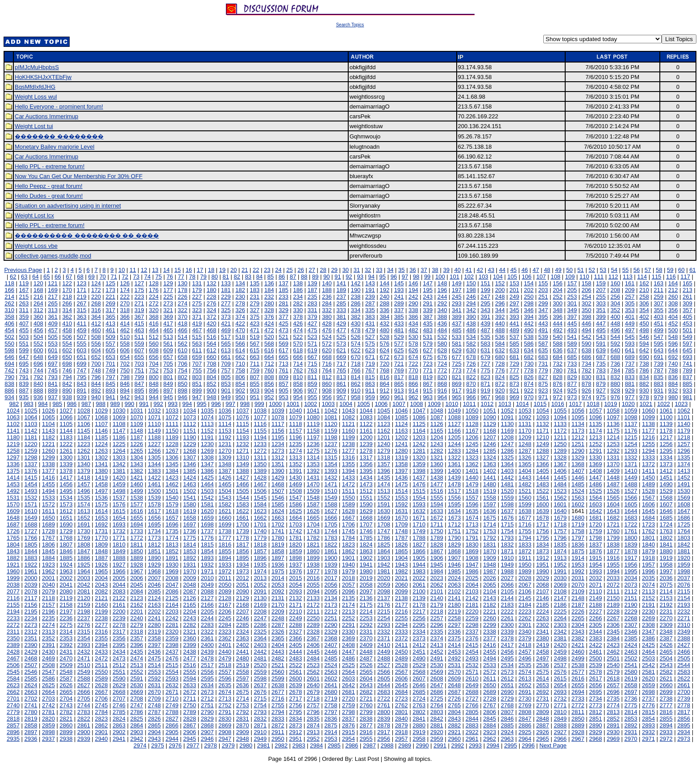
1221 (48, 444)
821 (457, 377)
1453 (13, 484)
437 (457, 323)
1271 (243, 451)
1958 (666, 565)
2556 (207, 672)
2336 (454, 632)
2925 (525, 732)
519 (255, 337)
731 (543, 364)
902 (240, 390)
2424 (631, 645)
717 (341, 364)
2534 (507, 665)
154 (529, 283)
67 (69, 277)
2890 (595, 725)
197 (457, 290)
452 (673, 323)
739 (658, 364)
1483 (543, 484)
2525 (348, 665)
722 (413, 364)
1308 (207, 457)
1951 (543, 565)
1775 (190, 538)
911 (370, 390)
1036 (225, 411)
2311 (13, 632)
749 (110, 370)
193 (399, 290)
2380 (543, 638)
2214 (366, 611)
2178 (419, 605)
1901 (348, 558)
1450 (648, 478)
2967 (578, 739)
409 (53, 323)
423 (255, 323)
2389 (13, 645)
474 (298, 330)
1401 (472, 471)
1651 (66, 518)
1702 (278, 524)
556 (96, 344)
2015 (295, 578)
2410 (384, 645)
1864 (384, 551)
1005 (364, 404)
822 (471, 377)
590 (587, 344)
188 (327, 290)
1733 (137, 531)
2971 (648, 739)
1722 (631, 524)
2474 (137, 658)
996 (216, 404)
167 (24, 290)
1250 (560, 444)
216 (38, 297)
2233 (13, 618)
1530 (684, 491)
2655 (578, 685)
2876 (348, 725)
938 (67, 397)
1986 (472, 571)
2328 (313, 632)
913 (399, 390)
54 (614, 270)
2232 (684, 611)
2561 (295, 672)
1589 (348, 504)
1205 (454, 437)
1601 (560, 504)
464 (154, 330)
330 (298, 310)
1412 (666, 471)
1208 (507, 437)
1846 (66, 551)
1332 (631, 457)
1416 (48, 478)
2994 (493, 745)
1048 (437, 411)
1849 (119, 551)
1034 (190, 411)
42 (480, 270)
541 (572, 337)
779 (543, 370)
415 (139, 323)
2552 (137, 672)
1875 (578, 551)
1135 (595, 424)
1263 (102, 451)
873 (514, 384)
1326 (525, 457)
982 (14, 404)
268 (96, 303)
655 (139, 357)
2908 (225, 732)
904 (269, 390)
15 (178, 270)
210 (644, 290)
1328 (560, 457)
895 (139, 390)
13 (155, 270)
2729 (507, 699)
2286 (260, 625)
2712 (207, 699)
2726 (454, 699)
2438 (190, 652)
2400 (207, 645)
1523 (560, 491)
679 (486, 357)
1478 (454, 484)
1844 (31, 551)
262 (9, 303)
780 (558, 370)
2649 (472, 685)
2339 (507, 632)
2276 (84, 625)
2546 (31, 672)
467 (197, 330)
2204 (190, 611)
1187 (137, 437)
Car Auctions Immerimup (46, 116)
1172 (560, 431)
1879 (648, 551)
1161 (366, 431)
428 (327, 323)
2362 (225, 638)
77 (181, 277)
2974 (140, 745)
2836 (331, 719)
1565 (613, 498)
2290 (331, 625)
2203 (172, 611)
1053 (525, 411)
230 (240, 297)
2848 (543, 719)
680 (500, 357)
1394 (348, 471)
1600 (543, 504)
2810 (560, 712)
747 (82, 370)
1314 (313, 457)
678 (471, 357)
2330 (348, 632)
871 (486, 384)
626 (413, 350)
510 (125, 337)
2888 (560, 725)
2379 (525, 638)
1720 (595, 524)
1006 (381, 404)
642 (644, 350)
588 (558, 344)
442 (529, 323)
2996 (528, 745)
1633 (437, 511)
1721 (613, 524)
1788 (419, 538)
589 (572, 344)
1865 (402, 551)
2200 (119, 611)
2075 (666, 585)
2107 (543, 591)
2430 (48, 652)
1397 (402, 471)
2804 (454, 712)
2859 (48, 725)
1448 (613, 478)
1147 (119, 431)
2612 (507, 678)
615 (255, 350)
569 (283, 344)
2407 (331, 645)
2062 (437, 585)
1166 (454, 431)
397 (572, 317)
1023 (681, 404)
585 (514, 344)
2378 (507, 638)
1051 (490, 411)
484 (442, 330)
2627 (84, 685)
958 (356, 397)
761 (283, 370)
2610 (472, 678)
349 (572, 310)
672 (384, 357)
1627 (331, 511)
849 (168, 384)
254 (587, 297)
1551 (366, 498)
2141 (454, 598)
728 (500, 364)
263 (24, 303)
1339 (66, 464)
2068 (543, 585)
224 (154, 297)
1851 (154, 551)
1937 (295, 565)
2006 (137, 578)
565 (226, 344)
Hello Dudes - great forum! (49, 196)
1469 (295, 484)
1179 (684, 431)
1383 (154, 471)
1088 (454, 417)
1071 (154, 417)
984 (43, 404)
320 (154, 310)
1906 (437, 558)
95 (383, 277)
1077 (260, 417)
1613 (84, 511)
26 (300, 270)
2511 (102, 665)
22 (256, 270)
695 (24, 364)
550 (9, 344)
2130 (260, 598)
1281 (419, 451)
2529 (419, 665)
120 (38, 283)
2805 (472, 712)
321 (168, 310)
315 (82, 310)
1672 (437, 518)
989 (115, 404)
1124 (402, 424)
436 (442, 323)
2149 (595, 598)
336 (384, 310)
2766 (472, 705)
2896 (13, 732)
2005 (119, 578)
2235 (48, 618)
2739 (684, 699)
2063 (454, 585)
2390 (31, 645)
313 (53, 310)
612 (212, 350)
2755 (278, 705)
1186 (119, 437)
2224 (543, 611)
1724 (666, 524)
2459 (560, 652)
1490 (666, 484)
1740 (260, 531)
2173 (331, 605)
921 (514, 390)
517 (226, 337)
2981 (264, 745)
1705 (331, 524)
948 (212, 397)
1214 (613, 437)
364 (96, 317)
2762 (402, 705)
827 (543, 377)
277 (226, 303)
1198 (331, 437)
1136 (613, 424)
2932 (648, 732)
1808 (84, 545)
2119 (66, 598)
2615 (560, 678)
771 (428, 370)
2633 (190, 685)
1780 (278, 538)
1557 (472, 498)
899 (197, 390)
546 (644, 337)
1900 (331, 558)
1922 (31, 565)
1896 (260, 558)
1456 (66, 484)
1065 (48, 417)
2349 (684, 632)
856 (269, 384)
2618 (613, 678)
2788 (172, 712)
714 (298, 364)
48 (547, 270)
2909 (243, 732)
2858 (31, 725)
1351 (278, 464)
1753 (490, 531)
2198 (84, 611)
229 (226, 297)
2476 (172, 658)
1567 (648, 498)
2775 (631, 705)
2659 (648, 685)
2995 (510, 745)
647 (24, 357)
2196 (48, 611)
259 (658, 297)
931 (658, 390)
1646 (666, 511)
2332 (384, 632)
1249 (543, 444)
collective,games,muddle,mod (53, 256)
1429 (278, 478)
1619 (190, 511)
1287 (525, 451)
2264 (560, 618)
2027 (507, 578)
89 (315, 277)
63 (24, 277)
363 (82, 317)
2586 (48, 678)
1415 (31, 478)
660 (212, 357)
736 (615, 364)
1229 (190, 444)
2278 (119, 625)
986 (72, 404)
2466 (684, 652)
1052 (507, 411)
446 (587, 323)
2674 (225, 692)
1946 (454, 565)
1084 (384, 417)
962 (413, 397)
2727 (472, 699)
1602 (578, 504)
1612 (66, 511)
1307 (190, 457)
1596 (472, 504)
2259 (472, 618)
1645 (648, 511)
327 (255, 310)
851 (197, 384)
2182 (490, 605)
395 (543, 317)
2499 (578, 658)
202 (529, 290)
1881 (684, 551)
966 (471, 397)
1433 (348, 478)
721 (399, 364)
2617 (595, 678)
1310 (243, 457)
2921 (454, 732)
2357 (137, 638)
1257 (684, 444)
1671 (419, 518)
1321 (437, 457)
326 (240, 310)
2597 (243, 678)
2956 (384, 739)
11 (133, 270)
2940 (102, 739)
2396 (137, 645)
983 (29, 404)
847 (139, 384)
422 (240, 323)
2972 (666, 739)
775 (486, 370)
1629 (366, 511)
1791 (472, 538)
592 (615, 344)
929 (630, 390)
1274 (295, 451)
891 (82, 390)
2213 (348, 611)
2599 (278, 678)
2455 (490, 652)
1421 (137, 478)
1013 (505, 404)
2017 (331, 578)
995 (202, 404)
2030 (560, 578)
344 (500, 310)
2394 (102, 645)
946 (183, 397)
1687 (13, 524)
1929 (154, 565)
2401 (225, 645)
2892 (631, 725)
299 (543, 303)
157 (572, 283)
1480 (490, 484)
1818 (260, 545)
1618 (172, 511)
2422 (595, 645)
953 (283, 397)
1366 (543, 464)
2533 (490, 665)
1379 (84, 471)
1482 (525, 484)
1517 (454, 491)
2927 (560, 732)
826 (529, 377)
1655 (137, 518)
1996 (648, 571)
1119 (313, 424)
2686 (437, 692)
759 (255, 370)
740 (673, 364)
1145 (84, 431)
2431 (66, 652)
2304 (578, 625)
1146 (102, 431)
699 (82, 364)
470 (240, 330)
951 (255, 397)
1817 (243, 545)
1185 (102, 437)
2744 (84, 705)
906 (298, 390)
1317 (366, 457)
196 (442, 290)
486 (471, 330)
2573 (507, 672)
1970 (190, 571)
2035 (648, 578)
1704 (313, 524)
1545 (260, 498)
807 (255, 377)
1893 (207, 558)
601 (53, 350)
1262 (84, 451)
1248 (525, 444)
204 (558, 290)
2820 (48, 719)
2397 (154, 645)
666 (298, 357)
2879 (402, 725)
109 (570, 277)
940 (96, 397)
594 (644, 344)
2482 (278, 658)
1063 (13, 417)
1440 (472, 478)
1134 (578, 424)
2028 (525, 578)
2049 (207, 585)
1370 (613, 464)
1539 (154, 498)
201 (514, 290)
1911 (525, 558)
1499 (137, 491)
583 (486, 344)
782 (587, 370)
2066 (507, 585)
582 (471, 344)
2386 (648, 638)
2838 (366, 719)
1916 (613, 558)
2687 (454, 692)
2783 (84, 712)
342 (471, 310)
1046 (402, 411)
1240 (384, 444)
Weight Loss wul (36, 97)
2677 (278, 692)
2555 (190, 672)
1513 (384, 491)
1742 (295, 531)
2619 (631, 678)
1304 (137, 457)
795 (82, 377)
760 (269, 370)
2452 (437, 652)
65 (46, 277)
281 (283, 303)
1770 (102, 538)
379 (312, 317)
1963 (66, 571)
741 (687, 364)
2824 (119, 719)
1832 (507, 545)
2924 (507, 732)
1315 (331, 457)
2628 (102, 685)
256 (615, 297)
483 (428, 330)
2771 (560, 705)
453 (687, 323)
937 (53, 397)
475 (312, 330)
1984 (437, 571)
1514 (402, 491)
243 (428, 297)
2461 (595, 652)
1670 (402, 518)
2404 (278, 645)
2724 (419, 699)
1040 (295, 411)
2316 (102, 632)
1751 (454, 531)
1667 (348, 518)
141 (341, 283)
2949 (260, 739)
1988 (507, 571)
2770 (543, 705)
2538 (578, 665)
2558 (243, 672)
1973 (243, 571)
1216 (648, 437)
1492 (13, 491)
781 (572, 370)
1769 (84, 538)
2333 (402, 632)
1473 (366, 484)
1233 (260, 444)
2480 (243, 658)
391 (486, 317)
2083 (119, 591)
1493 (31, 491)
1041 (313, 411)
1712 (454, 524)
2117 (31, 598)
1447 (595, 478)
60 (681, 270)
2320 (172, 632)
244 (442, 297)
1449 (631, 478)
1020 (628, 404)
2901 (102, 732)
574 (356, 344)
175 (139, 290)
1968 (154, 571)
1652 (84, 518)
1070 (137, 417)
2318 (137, 632)
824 (500, 377)
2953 (331, 739)
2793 (260, 712)
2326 (278, 632)
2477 (190, 658)
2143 (490, 598)
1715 (507, 524)
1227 (154, 444)
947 (197, 397)
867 (428, 384)
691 (658, 357)
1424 (190, 478)
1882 (13, 558)
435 (428, 323)
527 (370, 337)
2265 (578, 618)
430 (356, 323)
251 (543, 297)
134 (240, 283)
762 (298, 370)
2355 (102, 638)
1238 (348, 444)
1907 (454, 558)
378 (298, 317)
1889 (137, 558)
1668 (366, 518)
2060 (402, 585)
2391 (48, 645)
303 (601, 303)
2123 (137, 598)
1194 (260, 437)
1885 (66, 558)
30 (346, 270)
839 (24, 384)
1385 (190, 471)
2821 (66, 719)
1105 (66, 424)
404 (673, 317)
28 (323, 270)
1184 (84, 437)
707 (197, 364)
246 (471, 297)
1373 (666, 464)
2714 (243, 699)
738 (644, 364)
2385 (631, 638)
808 (269, 377)
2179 (437, 605)
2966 (560, 739)
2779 (13, 712)
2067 (525, 585)
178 (183, 290)
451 (658, 323)
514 (183, 337)
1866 (419, 551)
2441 (243, 652)
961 (399, 397)
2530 (437, 665)
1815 (207, 545)
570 (298, 344)
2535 (525, 665)
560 (154, 344)
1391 (295, 471)
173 (110, 290)
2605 (384, 678)
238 (356, 297)
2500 (595, 658)
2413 (437, 645)
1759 (595, 531)
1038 (260, 411)
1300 (66, 457)
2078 (31, 591)
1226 (137, 444)
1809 (102, 545)
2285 (243, 625)
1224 (102, 444)
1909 (490, 558)
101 (454, 277)
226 (183, 297)
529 (399, 337)
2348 (666, 632)
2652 (525, 685)
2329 (331, 632)
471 (255, 330)
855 (255, 384)
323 (197, 310)
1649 (31, 518)
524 (327, 337)
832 (615, 377)
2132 (295, 598)
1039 (278, 411)
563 (197, 344)
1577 (137, 504)
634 (529, 350)
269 (110, 303)
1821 (313, 545)
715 (312, 364)
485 (457, 330)
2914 (331, 732)
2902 (119, 732)
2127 (207, 598)
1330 (595, 457)
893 (110, 390)
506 (67, 337)
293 (457, 303)
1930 (172, 565)
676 (442, 357)
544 (615, 337)
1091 (507, 417)
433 (399, 323)
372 (212, 317)
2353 (66, 638)
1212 (578, 437)
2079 (48, 591)
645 (687, 350)
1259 (31, 451)
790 (9, 377)
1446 (578, 478)
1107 (102, 424)
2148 (578, 598)
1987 (490, 571)
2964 (525, 739)
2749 (172, 705)
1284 (472, 451)
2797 (331, 712)
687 (601, 357)
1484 (560, 484)
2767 (490, 705)
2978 (210, 745)
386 (413, 317)
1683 (631, 518)
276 (212, 303)
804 (212, 377)
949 (226, 397)
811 (312, 377)
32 (368, 270)
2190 (631, 605)
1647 (684, 511)
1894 (225, 558)
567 (255, 344)
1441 (490, 478)
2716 (278, 699)
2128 (225, 598)
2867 (190, 725)
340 (442, 310)
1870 (490, 551)
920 (500, 390)
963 (428, 397)
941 (110, 397)
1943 (402, 565)
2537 (560, 665)
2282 (190, 625)
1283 (454, 451)
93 (360, 277)
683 (543, 357)
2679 (313, 692)
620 (327, 350)
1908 (472, 558)
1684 (648, 518)
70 (103, 277)
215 (24, 297)
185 (283, 290)
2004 (102, 578)
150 (471, 283)
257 (630, 297)
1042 (331, 411)
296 (500, 303)
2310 (684, 625)
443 (543, 323)
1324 (490, 457)
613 (226, 350)
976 (615, 397)
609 (168, 350)
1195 (278, 437)
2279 (137, 625)
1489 (648, 484)
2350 (13, 638)
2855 (666, 719)
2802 (419, 712)
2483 (295, 658)
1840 (648, 545)
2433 (102, 652)
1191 (207, 437)
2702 (31, 699)
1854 (207, 551)
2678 (295, 692)
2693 (560, 692)
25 (289, 270)
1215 (631, 437)
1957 (648, 565)
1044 (366, 411)
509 (110, 337)
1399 (437, 471)
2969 (613, 739)
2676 (260, 692)
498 (644, 330)
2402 (243, 645)
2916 (366, 732)
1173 (578, 431)
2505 (684, 658)
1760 (613, 531)
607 (139, 350)
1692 (102, 524)
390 (471, 317)
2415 (472, 645)
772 (442, 370)
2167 (225, 605)
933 (687, 390)
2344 (595, 632)
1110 (154, 424)
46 (525, 270)
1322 (454, 457)
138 (298, 283)
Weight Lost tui (34, 126)
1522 (543, 491)
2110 (595, 591)
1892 (190, 558)
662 (240, 357)
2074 (648, 585)
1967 (137, 571)
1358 (402, 464)
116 (671, 277)
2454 (472, 652)
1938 (313, 565)
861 (341, 384)
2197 (66, 611)
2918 (402, 732)
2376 (472, 638)
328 (269, 310)
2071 (595, 585)
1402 (490, 471)
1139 (666, 424)
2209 (278, 611)
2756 (295, 705)
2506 (13, 665)
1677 (525, 518)
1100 (666, 417)
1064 (31, 417)
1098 (631, 417)
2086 (172, 591)
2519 (243, 665)
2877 (366, 725)
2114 (666, 591)
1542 (207, 498)
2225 (560, 611)
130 (183, 283)
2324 (243, 632)
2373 (419, 638)
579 (428, 344)
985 (58, 404)
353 (630, 310)
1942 (384, 565)
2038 (13, 585)
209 (630, 290)
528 (384, 337)
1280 (402, 451)
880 (615, 384)
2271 (684, 618)
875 (543, 384)
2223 (525, 611)
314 (67, 310)
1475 (402, 484)
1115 (243, 424)
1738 (225, 531)
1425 (207, 478)
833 (630, 377)
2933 (666, 732)
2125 (172, 598)
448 (615, 323)
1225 (119, 444)
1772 (137, 538)
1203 (419, 437)
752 (154, 370)
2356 (119, 638)
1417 (66, 478)
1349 (243, 464)
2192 (666, 605)
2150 (613, 598)
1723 (648, 524)
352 (615, 310)
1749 (419, 531)
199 (486, 290)
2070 (578, 585)
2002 (66, 578)
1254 (631, 444)
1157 (295, 431)
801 (168, 377)
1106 (84, 424)
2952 (313, 739)
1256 (666, 444)
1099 (648, 417)
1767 (48, 538)
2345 (613, 632)
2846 (507, 719)
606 (125, 350)
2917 (384, 732)
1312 (278, 457)
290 (413, 303)
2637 (260, 685)
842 (67, 384)
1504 (225, 491)
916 (442, 390)
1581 (207, 504)
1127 (454, 424)
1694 (137, 524)
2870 (243, 725)
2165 (190, 605)
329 (283, 310)
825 (514, 377)
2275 (66, 625)
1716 (525, 524)
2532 (472, 665)
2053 (278, 585)
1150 (172, 431)
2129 (243, 598)
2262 (525, 618)
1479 (472, 484)
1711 (437, 524)
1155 (260, 431)
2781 (48, 712)
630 (471, 350)
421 (226, 323)
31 (357, 270)
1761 (631, 531)
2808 (525, 712)
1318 (384, 457)
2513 (137, 665)
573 (341, 344)
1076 (243, 417)
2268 (631, 618)
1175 (613, 431)
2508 (48, 665)
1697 (190, 524)
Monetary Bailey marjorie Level (54, 147)
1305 (154, 457)
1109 (137, 424)
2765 (454, 705)
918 (471, 390)
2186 (560, 605)
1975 (278, 571)
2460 (578, 652)
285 (341, 303)
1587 (313, 504)
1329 (578, 457)
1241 (402, 444)
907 (312, 390)
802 (183, 377)
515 (197, 337)
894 (125, 390)
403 (658, 317)
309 (687, 303)
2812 (595, 712)
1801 (648, 538)
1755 (525, 531)
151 (486, 283)
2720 (348, 699)
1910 (507, 558)
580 (442, 344)
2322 (207, 632)
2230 (648, 611)
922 (529, 390)
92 (349, 277)
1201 (384, 437)
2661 (684, 685)
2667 (102, 692)
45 (513, 270)
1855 (225, 551)
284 (327, 303)
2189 (613, 605)
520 (269, 337)
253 (572, 297)
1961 (31, 571)
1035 (207, 411)
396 (558, 317)
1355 (348, 464)
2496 (525, 658)
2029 (543, 578)
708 (212, 364)
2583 (684, 672)
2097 (366, 591)
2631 (154, 685)
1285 (490, 451)
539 (543, 337)
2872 (278, 725)
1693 (119, 524)
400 (615, 317)
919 (486, 390)
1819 (278, 545)
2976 (175, 745)
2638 (278, 685)
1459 (119, 484)
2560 (278, 672)
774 (471, 370)
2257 (437, 618)
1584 (260, 504)
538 (529, 337)
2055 (313, 585)
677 (457, 357)
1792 (490, 538)
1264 (119, 451)
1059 (631, 411)
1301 (84, 457)
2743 (66, 705)
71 (114, 277)
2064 (472, 585)
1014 (523, 404)
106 (527, 277)
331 (312, 310)
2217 (419, 611)
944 (154, 397)
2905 (172, 732)
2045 (137, 585)
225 (168, 297)
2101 (437, 591)
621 (341, 350)
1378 (66, 471)
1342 (119, 464)
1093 (543, 417)
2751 (207, 705)
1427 (243, 478)
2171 (295, 605)
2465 (666, 652)
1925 (84, 565)
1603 (595, 504)
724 (442, 364)
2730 (525, 699)
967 (486, 397)
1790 (454, 538)
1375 (13, 471)
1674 (472, 518)
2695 (595, 692)
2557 (225, 672)
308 (673, 303)
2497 (543, 658)
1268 (190, 451)
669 (341, 357)
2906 (190, 732)
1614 (102, 511)
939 (82, 397)
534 (471, 337)
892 (96, 390)
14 (166, 270)
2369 (348, 638)
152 (500, 283)
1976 (295, 571)
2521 (278, 665)
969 (514, 397)
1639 (543, 511)
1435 (384, 478)
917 (457, 390)
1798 (595, 538)
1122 (366, 424)
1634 (454, 511)
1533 (48, 498)
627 (428, 350)
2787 (154, 712)
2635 (225, 685)
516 (212, 337)
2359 (172, 638)
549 (687, 337)
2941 (119, 739)
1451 (666, 478)
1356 (366, 464)
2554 (172, 672)
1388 (243, 471)
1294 (648, 451)
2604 (366, 678)
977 (630, 397)
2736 (631, 699)
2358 (154, 638)
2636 (243, 685)
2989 (405, 745)
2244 (207, 618)
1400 (454, 471)
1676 (507, 518)
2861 (84, 725)
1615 (119, 511)
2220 (472, 611)
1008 (416, 404)
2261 (507, 618)
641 (630, 350)
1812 (154, 545)
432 (384, 323)
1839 (631, 545)
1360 (437, 464)
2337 (472, 632)
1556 (454, 498)
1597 (490, 504)
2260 (490, 618)
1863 (366, 551)
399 (601, 317)
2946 (207, 739)
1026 (48, 411)
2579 (613, 672)
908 (327, 390)
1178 (666, 431)
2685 (419, 692)
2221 (490, 611)
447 (601, 323)
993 (173, 404)
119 (24, 283)
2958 (419, 739)
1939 (331, 565)
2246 (243, 618)
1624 (278, 511)
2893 (648, 725)
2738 (666, 699)
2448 (366, 652)
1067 (84, 417)
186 (298, 290)
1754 (507, 531)
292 (442, 303)
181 (226, 290)
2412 (419, 645)
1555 (437, 498)
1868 (454, 551)
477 (341, 330)
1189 (172, 437)
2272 (13, 625)
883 (658, 384)
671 (370, 357)
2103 (472, 591)
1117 (278, 424)
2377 (490, 638)
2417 (507, 645)
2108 (560, 591)
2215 (384, 611)
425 (283, 323)
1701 (260, 524)
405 (687, 317)
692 (673, 357)
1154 (243, 431)
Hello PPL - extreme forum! (50, 166)
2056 (331, 585)
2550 (102, 672)
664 (269, 357)
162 (644, 283)
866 (413, 384)
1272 (260, 451)
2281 (172, 625)
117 (685, 277)
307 (658, 303)
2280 (154, 625)
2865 (154, 725)
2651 (507, 685)
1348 (225, 464)
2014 (278, 578)
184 (269, 290)
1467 (260, 484)
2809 (543, 712)
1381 (119, 471)
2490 (419, 658)
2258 (454, 618)
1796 (560, 538)
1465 (225, 484)
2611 (490, 678)
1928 (137, 565)
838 (9, 384)
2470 (66, 658)
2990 (423, 745)
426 (298, 323)
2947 (225, 739)
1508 (295, 491)
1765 (13, 538)
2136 (366, 598)
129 (168, 283)
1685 (666, 518)
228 (212, 297)
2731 (543, 699)
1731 (102, 531)
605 (110, 350)
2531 (454, 665)
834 (644, 377)
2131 (278, 598)
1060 (648, 411)
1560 (525, 498)
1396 (384, 471)
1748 (402, 531)
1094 (560, 417)
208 (615, 290)
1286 (507, 451)
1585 (278, 504)
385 (399, 317)
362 (67, 317)
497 (630, 330)
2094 (313, 591)
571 (312, 344)
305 (630, 303)
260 (673, 297)
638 (587, 350)
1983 (419, 571)
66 (58, 277)
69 (92, 277)
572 (327, 344)
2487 (366, 658)
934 (9, 397)
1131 (525, 424)
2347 (648, 632)
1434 (366, 478)
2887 (543, 725)
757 (226, 370)
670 (356, 357)
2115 (684, 591)
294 (471, 303)
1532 (31, 498)
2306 (613, 625)
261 (687, 297)
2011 (225, 578)
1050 (472, 411)
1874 (560, 551)
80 (214, 277)
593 (630, 344)
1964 (84, 571)
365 (110, 317)
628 (442, 350)
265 (53, 303)
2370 (366, 638)
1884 (48, 558)
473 (283, 330)
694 (9, 364)
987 (86, 404)
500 (673, 330)
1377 (48, 471)
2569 (437, 672)
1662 (260, 518)
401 (630, 317)
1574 (84, 504)
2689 (490, 692)
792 (38, 377)
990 (129, 404)
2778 (684, 705)
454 (9, 330)
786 (644, 370)
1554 (419, 498)
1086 (419, 417)
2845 (490, 719)
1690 (66, 524)
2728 (490, 699)
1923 (48, 565)
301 (572, 303)
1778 (243, 538)
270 (125, 303)
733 (572, 364)
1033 (172, 411)
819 (428, 377)
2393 (84, 645)
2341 (543, 632)
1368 (578, 464)
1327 (543, 457)
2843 (454, 719)
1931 (190, 565)
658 (183, 357)
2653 (543, 685)
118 (9, 283)
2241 (154, 618)
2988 (387, 745)
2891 (613, 725)
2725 (437, 699)
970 (529, 397)
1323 (472, 457)
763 (312, 370)
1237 (331, 444)
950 (240, 397)
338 (413, 310)
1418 (84, 478)
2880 (419, 725)
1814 (190, 545)
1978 (331, 571)
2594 (190, 678)
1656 (154, 518)
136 (269, 283)
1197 (313, 437)
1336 (13, 464)
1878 (631, 551)
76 (170, 277)
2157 (48, 605)
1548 (313, 498)
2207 (243, 611)
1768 (66, 538)
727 (486, 364)
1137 (631, 424)
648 (38, 357)
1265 (137, 451)
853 (226, 384)
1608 (684, 504)
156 (558, 283)
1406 (560, 471)
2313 (48, 632)
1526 (613, 491)
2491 (437, 658)
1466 (243, 484)
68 (80, 277)
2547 (48, 672)
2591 (137, 678)
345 (514, 310)
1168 (490, 431)
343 (486, 310)
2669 (137, 692)
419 (197, 323)
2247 (260, 618)
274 (183, 303)
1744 (331, 531)
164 (673, 283)
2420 (560, 645)
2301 (525, 625)
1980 (366, 571)
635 (543, 350)
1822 (331, 545)
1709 (402, 524)
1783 (331, 538)
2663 (31, 692)
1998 (684, 571)
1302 (102, 457)
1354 (331, 464)
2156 (31, 605)
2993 (475, 745)
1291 (595, 451)
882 (644, 384)
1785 (366, 538)
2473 (119, 658)
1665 (313, 518)
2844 (472, 719)
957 (341, 397)
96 (394, 277)
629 (457, 350)
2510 (84, 665)
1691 (84, 524)
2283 (207, 625)
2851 (595, 719)
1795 (543, 538)
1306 (172, 457)
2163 (154, 605)
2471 (84, 658)
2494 (490, 658)
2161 (119, 605)
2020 (384, 578)
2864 (137, 725)
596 (673, 344)
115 (657, 277)
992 (158, 404)
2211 (313, 611)
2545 (13, 672)
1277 (348, 451)
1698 (207, 524)
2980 (246, 745)
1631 (402, 511)
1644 (631, 511)
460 (96, 330)
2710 (172, 699)
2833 (278, 719)
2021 (402, 578)
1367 (560, 464)
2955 (366, 739)
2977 (193, 745)
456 (38, 330)
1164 (419, 431)
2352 (48, 638)
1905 (419, 558)
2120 (84, 598)
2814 (631, 712)
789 (687, 370)
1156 (278, 431)
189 (341, 290)
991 (144, 404)
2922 (472, 732)
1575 (102, 504)
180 (212, 290)
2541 (631, 665)
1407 (578, 471)
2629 (119, 685)
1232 (243, 444)
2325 (260, 632)
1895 (243, 558)
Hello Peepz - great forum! (49, 186)
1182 (48, 437)
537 (514, 337)
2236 (66, 618)
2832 (260, 719)
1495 (66, 491)
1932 (207, 565)
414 (125, 323)
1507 (278, 491)
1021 (646, 404)
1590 (366, 504)
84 (259, 277)
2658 (631, 685)
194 (413, 290)
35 (401, 270)
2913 (313, 732)
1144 (66, 431)
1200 (366, 437)
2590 (119, 678)
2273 (31, 625)
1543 (225, 498)
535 (486, 337)
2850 (578, 719)
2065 (490, 585)
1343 (137, 464)
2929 (595, 732)
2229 (631, 611)
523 (312, 337)
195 (428, 290)
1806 (48, 545)
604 (96, 350)
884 (673, 384)
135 (255, 283)
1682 (613, 518)
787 (658, 370)
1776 (207, 538)
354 (644, 310)
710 (240, 364)
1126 (437, 424)
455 (24, 330)
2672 (190, 692)
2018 (348, 578)
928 (615, 390)
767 (370, 370)
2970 (631, 739)
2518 (225, 665)
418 (183, 323)
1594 (437, 504)
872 (500, 384)
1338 (48, 464)
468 (212, 330)
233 (283, 297)
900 (212, 390)
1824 (366, 545)
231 (255, 297)
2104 (490, 591)
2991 (440, 745)
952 (269, 397)
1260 (48, 451)
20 (233, 270)
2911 (278, 732)
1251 (578, 444)
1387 (225, 471)
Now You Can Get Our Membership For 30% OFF (79, 176)
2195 (31, 611)
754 (183, 370)
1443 (525, 478)
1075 (225, 417)
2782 (66, 712)
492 (558, 330)
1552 (384, 498)
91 (337, 277)
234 (298, 297)
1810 (119, 545)
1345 (172, 464)
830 (587, 377)
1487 (613, 484)
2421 (578, 645)
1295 (666, 451)
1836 (578, 545)
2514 (154, 665)
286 (356, 303)
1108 (119, 424)
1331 (613, 457)
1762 (648, 531)
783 (601, 370)
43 (491, 270)
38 (435, 270)
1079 (295, 417)
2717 (295, 699)
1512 (366, 491)
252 (558, 297)
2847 (525, 719)
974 (587, 397)
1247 (507, 444)
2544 (684, 665)
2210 (295, 611)
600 (38, 350)
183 (255, 290)
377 (283, 317)
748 (96, 370)
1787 (402, 538)
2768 (507, 705)
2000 (31, 578)
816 (384, 377)
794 (67, 377)
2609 (454, 678)
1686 (684, 518)
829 (572, 377)
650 (67, 357)
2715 (260, 699)
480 (384, 330)
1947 (472, 565)
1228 (172, 444)
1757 (560, 531)
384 (384, 317)
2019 (366, 578)
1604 (613, 504)
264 (38, 303)
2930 (613, 732)
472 (269, 330)
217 (53, 297)
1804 (13, 545)
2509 (66, 665)
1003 (328, 404)
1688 (31, 524)
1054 (543, 411)
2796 (313, 712)
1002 (310, 404)
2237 (84, 618)
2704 (66, 699)
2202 (154, 611)
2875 (331, 725)
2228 (613, 611)
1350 (260, 464)
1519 (490, 491)
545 (630, 337)
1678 (543, 518)
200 (500, 290)
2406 (313, 645)
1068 (102, 417)
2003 (84, 578)
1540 (172, 498)
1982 (402, 571)
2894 (666, 725)
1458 (102, 484)
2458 (543, 652)
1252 (595, 444)
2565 (366, 672)
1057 (595, 411)
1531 (13, 498)
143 (370, 283)
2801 (402, 712)
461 (110, 330)
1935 (260, 565)
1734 (154, 531)
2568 (419, 672)
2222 (507, 611)
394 (529, 317)
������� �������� (59, 136)
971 (543, 397)
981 (687, 397)
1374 (684, 464)
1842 (684, 545)
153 (514, 283)
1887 (102, 558)
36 (412, 270)
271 (139, 303)
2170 (278, 605)
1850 (137, 551)
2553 (154, 672)
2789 (190, 712)
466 (183, 330)
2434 (119, 652)
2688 (472, 692)
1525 (595, 491)
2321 (190, 632)
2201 (137, 611)
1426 (225, 478)
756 (212, 370)
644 (673, 350)
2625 (48, 685)
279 (255, 303)
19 (222, 270)
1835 (560, 545)
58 (659, 270)
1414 (13, 478)
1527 (631, 491)
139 (312, 283)
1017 (575, 404)
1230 (207, 444)
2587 (66, 678)
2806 (490, 712)
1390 (278, 471)
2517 (207, 665)
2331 (366, 632)
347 (543, 310)
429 (341, 323)
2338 (490, 632)
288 (384, 303)
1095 (578, 417)
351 (601, 310)
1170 (525, 431)
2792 (243, 712)
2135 (348, 598)
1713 (472, 524)
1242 (419, 444)
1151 (190, 431)
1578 (154, 504)
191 (370, 290)
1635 (472, 511)
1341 (102, 464)
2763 (419, 705)
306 (644, 303)
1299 (48, 457)
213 (687, 290)
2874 (313, 725)
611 (197, 350)
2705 (84, 699)
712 (269, 364)
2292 (366, 625)
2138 (402, 598)
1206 (472, 437)
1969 (172, 571)
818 (413, 377)
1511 (348, 491)
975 (601, 397)
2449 (384, 652)
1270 (225, 451)
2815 (648, 712)
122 (67, 283)
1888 (119, 558)
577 (399, 344)
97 (405, 277)
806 (240, 377)
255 (601, 297)
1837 (595, 545)
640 (615, 350)
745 (53, 370)
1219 (13, 444)
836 (673, 377)
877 (572, 384)
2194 (13, 611)
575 (370, 344)
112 (613, 277)
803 (197, 377)
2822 (84, 719)
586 (529, 344)
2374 (437, 638)
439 (486, 323)
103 (483, 277)
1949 (507, 565)
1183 (66, 437)
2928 (578, 732)
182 (240, 290)
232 (269, 297)
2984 (316, 745)
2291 (348, 625)
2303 (560, 625)
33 (379, 270)
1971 (207, 571)
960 (384, 397)
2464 (648, 652)
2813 (613, 712)
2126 (190, 598)
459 (82, 330)
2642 (348, 685)
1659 (207, 518)
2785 (119, 712)
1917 (631, 558)
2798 (348, 712)
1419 (102, 478)
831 (601, 377)
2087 (190, 591)
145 (399, 283)
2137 (384, 598)
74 (147, 277)
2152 (648, 598)
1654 (119, 518)
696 (38, 364)
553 (53, 344)
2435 (137, 652)
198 (471, 290)
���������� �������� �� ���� (87, 236)
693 (687, 357)
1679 (560, 518)
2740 (13, 705)
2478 (207, 658)
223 (139, 297)
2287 (278, 625)
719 (370, 364)
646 (9, 357)
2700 (684, 692)
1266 (154, 451)
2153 (666, 598)
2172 (313, 605)
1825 (384, 545)
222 (125, 297)
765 (341, 370)
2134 (331, 598)
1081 (331, 417)
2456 (507, 652)
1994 (613, 571)
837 (687, 377)
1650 (48, 518)
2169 (260, 605)
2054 (295, 585)
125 (110, 283)
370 (183, 317)
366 (125, 317)
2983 (299, 745)
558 (125, 344)
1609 (13, 511)
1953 (578, 565)
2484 (313, 658)
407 (24, 323)
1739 (243, 531)
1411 (648, 471)
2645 (402, 685)
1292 (613, 451)
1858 (278, 551)
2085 (154, 591)
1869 (472, 551)
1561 (543, 498)
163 (658, 283)
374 (240, 317)
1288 (543, 451)
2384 (613, 638)
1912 (543, 558)
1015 (540, 404)
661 (226, 357)
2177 (402, 605)
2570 (454, 672)
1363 (490, 464)
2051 (243, 585)
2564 (348, 672)
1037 (243, 411)
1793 (507, 538)
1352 (295, 464)
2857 (13, 725)
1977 (313, 571)
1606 (648, 504)
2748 (154, 705)
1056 (578, 411)
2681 (348, 692)
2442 (260, 652)
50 (569, 270)
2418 (525, 645)
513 (168, 337)
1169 (507, 431)
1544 (243, 498)
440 (500, 323)
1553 (402, 498)
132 (212, 283)
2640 (313, 685)
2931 (631, 732)
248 (500, 297)
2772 (578, 705)
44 (502, 270)
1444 (543, 478)
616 (269, 350)
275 (197, 303)
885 (687, 384)
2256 (419, 618)
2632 (172, 685)
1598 (507, 504)
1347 (207, 464)
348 (558, 310)
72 (125, 277)
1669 (384, 518)
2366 (295, 638)
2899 (66, 732)
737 (630, 364)
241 (399, 297)
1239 (366, 444)
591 (601, 344)
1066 (66, 417)
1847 (84, 551)
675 (428, 357)
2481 (260, 658)
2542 (648, 665)
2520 (260, 665)
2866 (172, 725)
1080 (313, 417)
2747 (137, 705)
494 (587, 330)
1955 (613, 565)
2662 (13, 692)
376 (269, 317)
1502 (190, 491)
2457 (525, 652)
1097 (613, 417)
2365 (278, 638)
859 (312, 384)
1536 (102, 498)
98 (416, 277)
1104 (48, 424)
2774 (613, 705)
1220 (31, 444)
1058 (613, 411)
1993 (595, 571)
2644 (384, 685)
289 (399, 303)
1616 (137, 511)
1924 (66, 565)
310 (9, 310)
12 (144, 270)
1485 (578, 484)
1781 (295, 538)
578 (413, 344)
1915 (595, 558)
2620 (648, 678)
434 (413, 323)
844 (96, 384)
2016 (313, 578)
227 (197, 297)
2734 (595, 699)
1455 (48, 484)
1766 (31, 538)
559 (139, 344)
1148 (137, 431)
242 (413, 297)
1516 (437, 491)
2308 (648, 625)
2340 (525, 632)
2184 (525, 605)
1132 (543, 424)
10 (121, 270)
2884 (490, 725)
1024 (13, 411)
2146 (543, 598)
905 (283, 390)
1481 (507, 484)
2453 (454, 652)
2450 (402, 652)
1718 (560, 524)
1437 (419, 478)
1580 (190, 504)
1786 (384, 538)
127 (139, 283)
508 (96, 337)
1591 (384, 504)
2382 (578, 638)
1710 (419, 524)
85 (271, 277)
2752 (225, 705)
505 (53, 337)
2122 (119, 598)
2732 (560, 699)
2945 (190, 739)
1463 (190, 484)
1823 (348, 545)
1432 (331, 478)
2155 (13, 605)
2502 (631, 658)
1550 (348, 498)
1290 (578, 451)
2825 (137, 719)
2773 (595, 705)
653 (110, 357)
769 (399, 370)
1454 (31, 484)
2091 (260, 591)
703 (139, 364)
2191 (648, 605)
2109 (578, 591)
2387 (666, 638)
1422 (154, 478)
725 (457, 364)
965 (457, 397)
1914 (578, 558)
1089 (472, 417)
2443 (278, 652)
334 (356, 310)
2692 (543, 692)
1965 (102, 571)
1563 (578, 498)
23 (267, 270)
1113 (207, 424)
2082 (102, 591)
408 (38, 323)
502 (9, 337)
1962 (48, 571)
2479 (225, 658)
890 (67, 390)
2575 (543, 672)
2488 (384, 658)
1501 (172, 491)
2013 (260, 578)
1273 (278, 451)
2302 (543, 625)
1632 (419, 511)
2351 (31, 638)
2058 (366, 585)
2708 (137, 699)
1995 (631, 571)
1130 (507, 424)
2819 (31, 719)
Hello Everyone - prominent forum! (59, 106)
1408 (595, 471)
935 (24, 397)
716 (327, 364)
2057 (348, 585)
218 (67, 297)
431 (370, 323)
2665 (66, 692)
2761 (384, 705)
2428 (13, 652)
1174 (595, 431)
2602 (331, 678)
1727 (31, 531)
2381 (560, 638)
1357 (384, 464)
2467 (13, 658)
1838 (613, 545)
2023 (437, 578)
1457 (84, 484)
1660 (225, 518)
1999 (13, 578)
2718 (313, 699)
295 (486, 303)
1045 (384, 411)
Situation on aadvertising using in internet (68, 206)
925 (572, 390)
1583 (243, 504)
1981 (384, 571)
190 (356, 290)
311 (24, 310)
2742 (48, 705)
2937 (48, 739)
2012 (243, 578)
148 (442, 283)
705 (168, 364)
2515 (172, 665)
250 (529, 297)
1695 (154, 524)
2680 (331, 692)
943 (139, 397)
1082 (348, 417)
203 (543, 290)
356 (673, 310)
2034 (631, 578)
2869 (225, 725)
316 (96, 310)
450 (644, 323)
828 (558, 377)
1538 (137, 498)
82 (237, 277)
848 (154, 384)
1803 (684, 538)
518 (240, 337)
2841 (419, 719)
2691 (525, 692)
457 (53, 330)
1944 (419, 565)
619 (312, 350)
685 (572, 357)
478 (356, 330)
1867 (437, 551)
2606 (402, 678)
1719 (578, 524)
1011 (469, 404)
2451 (419, 652)
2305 (595, 625)
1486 (595, 484)
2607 (419, 678)
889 (53, 390)
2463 (631, 652)
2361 (207, 638)
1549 (331, 498)
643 (658, 350)
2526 (366, 665)
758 (240, 370)
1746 (366, 531)
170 (67, 290)
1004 (346, 404)
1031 (137, 411)
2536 (543, 665)
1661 (243, 518)
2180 (454, 605)
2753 (243, 705)
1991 (560, 571)
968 (500, 397)
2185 (543, 605)
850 (183, 384)
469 (226, 330)
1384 (172, 471)
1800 (631, 538)
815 (370, 377)
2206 (225, 611)
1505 (243, 491)
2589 (102, 678)
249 (514, 297)
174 (125, 290)
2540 (613, 665)
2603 (348, 678)
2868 (207, 725)
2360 (190, 638)
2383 (595, 638)
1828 (437, 545)
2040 (48, 585)
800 (154, 377)
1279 (384, 451)
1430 (295, 478)
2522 (295, 665)
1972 (225, 571)
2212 (331, 611)
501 (687, 330)
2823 (102, 719)
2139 (419, 598)
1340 (84, 464)
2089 (225, 591)
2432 (84, 652)
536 (500, 337)
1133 (560, 424)
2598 (260, 678)
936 (38, 397)
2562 (313, 672)
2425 (648, 645)
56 (637, 270)
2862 (102, 725)
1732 (119, 531)
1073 (190, 417)
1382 (137, 471)
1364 (507, 464)
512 (154, 337)
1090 (490, 417)
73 (136, 277)
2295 (419, 625)
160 (615, 283)
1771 (119, 538)
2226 (578, 611)
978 (644, 397)
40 (458, 270)
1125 (419, 424)
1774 (172, 538)
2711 (190, 699)
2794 (278, 712)
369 (168, 317)
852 (212, 384)
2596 (225, 678)
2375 (454, 638)
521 (283, 337)
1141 (13, 431)
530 (413, 337)
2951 (295, 739)
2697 (631, 692)
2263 (543, 618)
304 (615, 303)
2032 (595, 578)
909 (341, 390)
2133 (313, 598)
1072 (172, 417)
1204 (437, 437)
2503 (648, 658)
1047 (419, 411)
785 (630, 370)
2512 (119, 665)
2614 (543, 678)
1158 (313, 431)
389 (457, 317)
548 (673, 337)
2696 (613, 692)
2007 (154, 578)
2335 (437, 632)
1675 (490, 518)
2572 (490, 672)
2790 (207, 712)
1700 (243, 524)
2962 (490, 739)
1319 (402, 457)
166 (9, 290)
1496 (84, 491)
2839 (384, 719)
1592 (402, 504)
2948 (243, 739)
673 (399, 357)
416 (154, 323)
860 (327, 384)
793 (53, 377)
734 (587, 364)
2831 (243, 719)
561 (168, 344)
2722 (384, 699)
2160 (102, 605)
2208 (260, 611)
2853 (631, 719)
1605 (631, 504)
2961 (472, 739)
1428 (260, 478)
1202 (402, 437)
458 (67, 330)
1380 (102, 471)
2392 (66, 645)
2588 (84, 678)
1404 (525, 471)
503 (24, 337)
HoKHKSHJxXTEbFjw (43, 77)
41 (469, 270)
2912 (295, 732)
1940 (348, 565)
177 (168, 290)
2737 (648, 699)
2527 (384, 665)
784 (615, 370)
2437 (172, 652)
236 (327, 297)
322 (183, 310)
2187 (578, 605)
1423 (172, 478)
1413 (684, 471)
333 (341, 310)
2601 (313, 678)
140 (327, 283)
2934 (684, 732)
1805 (31, 545)
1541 (190, 498)
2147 (560, 598)
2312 (31, 632)
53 (603, 270)
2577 (578, 672)
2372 (402, 638)
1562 (560, 498)
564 (212, 344)
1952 (560, 565)
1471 (331, 484)
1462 (172, 484)
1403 (507, 471)
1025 (31, 411)
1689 (48, 524)
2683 (384, 692)
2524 (331, 665)
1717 (543, 524)
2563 (331, 672)
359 (24, 317)
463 (139, 330)
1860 (313, 551)
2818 (13, 719)
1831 (490, 545)
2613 (525, 678)
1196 (295, 437)
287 (370, 303)
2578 (595, 672)
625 (399, 350)
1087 (437, 417)
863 (370, 384)
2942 (137, 739)
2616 (578, 678)
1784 (348, 538)
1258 (13, 451)
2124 (154, 598)
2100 (419, 591)
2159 (84, 605)
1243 (437, 444)
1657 (172, 518)
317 (110, 310)
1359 (419, 464)
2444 (295, 652)
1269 (207, 451)
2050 (225, 585)
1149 (154, 431)
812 (327, 377)
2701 (13, 699)
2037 (684, 578)
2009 (190, 578)
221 (110, 297)
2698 (648, 692)
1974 (260, 571)
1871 (507, 551)
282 (298, 303)
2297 (454, 625)
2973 (684, 739)
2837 (348, 719)
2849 (560, 719)
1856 (243, 551)
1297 (13, 457)
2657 (613, 685)
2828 (190, 719)
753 (168, 370)
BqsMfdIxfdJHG (35, 87)
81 (225, 277)
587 (543, 344)
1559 (507, 498)
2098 (384, 591)
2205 (207, 611)
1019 (610, 404)
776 (500, 370)
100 (440, 277)
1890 (154, 558)
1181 (31, 437)
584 (500, 344)
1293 (631, 451)
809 (283, 377)
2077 (13, 591)
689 (630, 357)
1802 (666, 538)
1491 (684, 484)
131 (197, 283)
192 (384, 290)
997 (230, 404)
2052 (260, 585)
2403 (260, 645)
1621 (225, 511)
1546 (278, 498)
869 (457, 384)
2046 (154, 585)
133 (226, 283)
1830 (472, 545)
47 (536, 270)
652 (96, 357)
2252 (348, 618)
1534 (66, 498)
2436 (154, 652)
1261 (66, 451)
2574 (525, 672)
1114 (225, 424)
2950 (278, 739)
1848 (102, 551)
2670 (154, 692)
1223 (84, 444)
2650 (490, 685)
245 (457, 297)
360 (38, 317)
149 (457, 283)
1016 (558, 404)
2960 (454, 739)
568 (269, 344)
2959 (437, 739)
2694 (578, 692)
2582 (666, 672)
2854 (648, 719)
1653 (102, 518)
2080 (66, 591)
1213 (595, 437)
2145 (525, 598)
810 (298, 377)
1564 (595, 498)
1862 (348, 551)
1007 (399, 404)
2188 (595, 605)
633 (514, 350)
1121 (348, 424)
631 (486, 350)
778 (529, 370)
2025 (472, 578)
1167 (472, 431)
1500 (154, 491)
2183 (507, 605)
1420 (119, 478)
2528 (402, 665)
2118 (48, 598)
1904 (402, 558)
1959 (684, 565)
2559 (260, 672)
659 (197, 357)
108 (555, 277)
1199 (348, 437)
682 (529, 357)
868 (442, 384)
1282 (437, 451)
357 (687, 310)
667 (312, 357)
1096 (595, 417)
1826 (402, 545)
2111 (613, 591)
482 (413, 330)
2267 (613, 618)
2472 (102, 658)
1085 (402, 417)
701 (110, 364)
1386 (207, 471)
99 (427, 277)
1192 (225, 437)
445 (572, 323)
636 (558, 350)
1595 (454, 504)
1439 (454, 478)
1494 (48, 491)
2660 (666, 685)
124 (96, 283)
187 (312, 290)
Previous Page (23, 270)
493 (572, 330)
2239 (119, 618)
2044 (119, 585)
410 (67, 323)
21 (245, 270)
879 (601, 384)
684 (558, 357)
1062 (684, 411)
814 (356, 377)
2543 (666, 665)
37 (424, 270)
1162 (384, 431)
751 (139, 370)
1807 (66, 545)
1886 (84, 558)
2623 (13, 685)
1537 (119, 498)
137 (283, 283)
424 (269, 323)
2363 (243, 638)
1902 (366, 558)
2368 (331, 638)
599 (24, 350)
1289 (560, 451)
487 (486, 330)
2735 (613, 699)
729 (514, 364)
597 (687, 344)
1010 (452, 404)
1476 (419, 484)
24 (278, 270)
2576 (560, 672)
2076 (684, 585)
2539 (595, 665)
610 (183, 350)
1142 (31, 431)
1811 (137, 545)
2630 (137, 685)
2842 (437, 719)
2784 (102, 712)
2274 (48, 625)
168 (38, 290)
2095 (331, 591)
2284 (225, 625)
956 (327, 397)
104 (498, 277)
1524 (578, 491)
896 (154, 390)
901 (226, 390)
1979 (348, 571)
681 (514, 357)
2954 (348, 739)
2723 (402, 699)
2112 (631, 591)
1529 (666, 491)
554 (67, 344)
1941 (366, 565)
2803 (437, 712)
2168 (243, 605)
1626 (313, 511)
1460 (137, 484)
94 (371, 277)
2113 (648, 591)
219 (82, 297)
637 (572, 350)
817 (399, 377)
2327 (295, 632)
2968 (595, 739)
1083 (366, 417)
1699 (225, 524)
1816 (225, 545)
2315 (84, 632)
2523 (313, 665)
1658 (190, 518)
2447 (348, 652)
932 (673, 390)
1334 (666, 457)
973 (572, 397)
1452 (684, 478)
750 (125, 370)
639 (601, 350)
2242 (172, 618)
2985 (334, 745)
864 (384, 384)
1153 (225, 431)
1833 (525, 545)
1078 (278, 417)
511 (139, 337)
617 (283, 350)
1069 (119, 417)
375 (255, 317)
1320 (419, 457)
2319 (154, 632)
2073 (631, 585)
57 (648, 270)
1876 (595, 551)
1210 (543, 437)
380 (327, 317)
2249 (295, 618)
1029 (102, 411)
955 (312, 397)
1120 (331, 424)
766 (356, 370)
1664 (295, 518)
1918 (648, 558)
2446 (331, 652)
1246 (490, 444)
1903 (384, 558)
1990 (543, 571)
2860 (66, 725)
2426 (666, 645)
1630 (384, 511)
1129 (490, 424)
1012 (487, 404)
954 (298, 397)
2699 (666, 692)
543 (601, 337)
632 (500, 350)
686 (587, 357)
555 (82, 344)
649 (53, 357)
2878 (384, 725)
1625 (295, 511)
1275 (313, 451)
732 (558, 364)
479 (370, 330)
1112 (190, 424)
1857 (260, 551)
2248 (278, 618)
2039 (31, 585)
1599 (525, 504)
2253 (366, 618)
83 (248, 277)
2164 (172, 605)
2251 (331, 618)
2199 (102, 611)
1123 (384, 424)
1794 (525, 538)
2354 (84, 638)
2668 (119, 692)
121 (53, 283)
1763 (666, 531)
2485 (331, 658)
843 (82, 384)
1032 (154, 411)
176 (154, 290)
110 (584, 277)
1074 (207, 417)
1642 (595, 511)
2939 (84, 739)
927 (601, 390)
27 (312, 270)
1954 (595, 565)
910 (356, 390)
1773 (154, 538)
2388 (684, 638)
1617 (154, 511)
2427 (684, 645)
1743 (313, 531)
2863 (119, 725)
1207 (490, 437)
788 (673, 370)
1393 (331, 471)
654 (125, 357)
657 (168, 357)
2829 (207, 719)
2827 (172, 719)
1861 (331, 551)
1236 (313, 444)
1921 (13, 565)
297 (514, 303)
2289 (313, 625)
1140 (684, 424)
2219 (454, 611)
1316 (348, 457)
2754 (260, 705)
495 (601, 330)
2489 (402, 658)
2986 (352, 745)
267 (82, 303)
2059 (384, 585)
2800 (384, 712)
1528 (648, 491)
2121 (102, 598)
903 (255, 390)
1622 (243, 511)
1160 (348, 431)
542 (587, 337)
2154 (684, 598)
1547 (295, 498)
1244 (454, 444)
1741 (278, 531)
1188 (154, 437)
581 (457, 344)
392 (500, 317)
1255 (648, 444)
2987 (369, 745)
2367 (313, 638)
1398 (419, 471)
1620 (207, 511)
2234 (31, 618)
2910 (260, 732)
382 (356, 317)
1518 (472, 491)
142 (356, 283)
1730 (84, 531)
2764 (437, 705)
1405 (543, 471)
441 (514, 323)
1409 (613, 471)
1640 (560, 511)
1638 (525, 511)
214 (9, 297)
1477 (437, 484)
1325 (507, 457)
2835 (313, 719)
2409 (366, 645)
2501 (613, 658)
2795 (295, 712)
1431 (313, 478)
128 (154, 283)
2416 (490, 645)
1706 (348, 524)
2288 (295, 625)
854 (240, 384)
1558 (490, 498)
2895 (684, 725)
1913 (560, 558)
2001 (48, 578)
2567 (402, 672)
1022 (664, 404)
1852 (172, 551)
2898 (48, 732)
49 (558, 270)
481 (399, 330)
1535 (84, 498)
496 (615, 330)
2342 (560, 632)
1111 (172, 424)
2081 (84, 591)
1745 (348, 531)
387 (428, 317)
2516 (190, 665)
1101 (684, 417)
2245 (225, 618)
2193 (684, 605)
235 (312, 297)
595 (658, 344)
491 (543, 330)
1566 (631, 498)
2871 (260, 725)
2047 (172, 585)
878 (587, 384)
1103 (31, 424)
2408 (348, 645)
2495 (507, 658)
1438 (437, 478)
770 (413, 370)
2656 (595, 685)
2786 (137, 712)
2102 (454, 591)
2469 (48, 658)
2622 (684, 678)
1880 (666, 551)
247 (486, 297)
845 (110, 384)
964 (442, 397)
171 (82, 290)
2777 (666, 705)
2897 (31, 732)
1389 (260, 471)
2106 (525, 591)
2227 (595, 611)
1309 (225, 457)
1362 (472, 464)
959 (370, 397)
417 (168, 323)
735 (601, 364)
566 (240, 344)
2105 (507, 591)
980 (673, 397)
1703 (295, 524)
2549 (84, 672)
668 (327, 357)
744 (38, 370)
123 (82, 283)
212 (673, 290)
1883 (31, 558)
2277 (102, 625)
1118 (295, 424)
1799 (613, 538)
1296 (684, 451)
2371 (384, 638)
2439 (207, 652)
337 (399, 310)
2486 (348, 658)
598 (9, 350)
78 (192, 277)
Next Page (553, 745)
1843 (13, 551)
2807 (507, 712)
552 (38, 344)
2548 (66, 672)
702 (125, 364)
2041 (66, 585)
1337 (31, 464)
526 (356, 337)
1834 (543, 545)
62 (13, 277)
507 (82, 337)
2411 (402, 645)
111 (599, 277)
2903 (137, 732)
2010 (207, 578)
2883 (472, 725)
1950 (525, 565)
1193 (243, 437)
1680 (578, 518)
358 (9, 317)
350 (587, 310)
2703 (48, 699)
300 (558, 303)
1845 (48, 551)
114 (642, 277)
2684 (402, 692)
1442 (507, 478)
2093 (295, 591)
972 (558, 397)
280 (269, 303)
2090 (243, 591)
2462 (613, 652)
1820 (295, 545)
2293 (384, 625)
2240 (137, 618)
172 (96, 290)
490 (529, 330)
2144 (507, 598)
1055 (560, 411)
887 (24, 390)
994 (187, 404)
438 (471, 323)
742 (9, 370)
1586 (295, 504)
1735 (172, 531)
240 (384, 297)
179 (197, 290)
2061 (419, 585)
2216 (402, 611)
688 (615, 357)
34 (390, 270)
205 (572, 290)
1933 (225, 565)
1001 (293, 404)
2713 (225, 699)
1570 (13, 504)
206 (587, 290)
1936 (278, 565)
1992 (578, 571)
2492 (454, 658)
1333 (648, 457)
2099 (402, 591)
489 (514, 330)
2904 (154, 732)
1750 (437, 531)
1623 (260, 511)
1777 (225, 538)
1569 (684, 498)
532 (442, 337)
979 (658, 397)
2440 (225, 652)
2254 (384, 618)
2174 (348, 605)
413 (110, 323)
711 (255, 364)
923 (543, 390)
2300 (507, 625)
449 (630, 323)
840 (38, 384)
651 (82, 357)
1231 (225, 444)
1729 (66, 531)
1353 (313, 464)
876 (558, 384)
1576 (119, 504)
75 (158, 277)
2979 (228, 745)
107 (541, 277)
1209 (525, 437)
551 (24, 344)
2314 (66, 632)
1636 (490, 511)
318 (125, 310)
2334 (419, 632)
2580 (631, 672)
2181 (472, 605)
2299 (490, 625)
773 (457, 370)
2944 (172, 739)
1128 (472, 424)
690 (644, 357)
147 (428, 283)
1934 (243, 565)
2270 (666, 618)
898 (183, 390)
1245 (472, 444)
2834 (295, 719)
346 (529, 310)
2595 (207, 678)
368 (154, 317)
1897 (278, 558)
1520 (507, 491)
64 (35, 277)
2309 (666, 625)
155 (543, 283)
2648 (454, 685)
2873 (295, 725)
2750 (190, 705)
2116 (13, 598)
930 (644, 390)
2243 (190, 618)
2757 (313, 705)
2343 (578, 632)
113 (628, 277)
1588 (331, 504)
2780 (31, 712)
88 (304, 277)
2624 (31, 685)
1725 (684, 524)
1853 (190, 551)
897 (168, 390)
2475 (154, 658)
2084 (137, 591)
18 (211, 270)
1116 (260, 424)
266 (67, 303)
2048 (190, 585)
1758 (578, 531)
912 (384, 390)
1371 (631, 464)
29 (334, 270)
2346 (631, 632)
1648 (13, 518)
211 (658, 290)
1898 (295, 558)
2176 (384, 605)
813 (341, 377)
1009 (434, 404)
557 (110, 344)
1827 (419, 545)
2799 (366, 712)
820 (442, 377)
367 (139, 317)
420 (212, 323)
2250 (313, 618)
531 (428, 337)
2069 (560, 585)
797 (110, 377)
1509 (313, 491)
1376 (31, 471)
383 (370, 317)
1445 (560, 478)
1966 (119, 571)
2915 (348, 732)
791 (24, 377)
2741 (31, 705)
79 (203, 277)
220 (96, 297)
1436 (402, 478)
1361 (454, 464)
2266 (595, 618)
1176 (631, 431)
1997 (666, 571)
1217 (666, 437)
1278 (366, 451)
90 (326, 277)
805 (226, 377)
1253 (613, 444)
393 (514, 317)
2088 (207, 591)
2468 (31, 658)
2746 (119, 705)
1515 (419, 491)
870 (471, 384)
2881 (437, 725)
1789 (437, 538)
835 (658, 377)
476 (327, 330)
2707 (119, 699)
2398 (172, 645)
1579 (172, 504)
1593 (419, 504)
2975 (158, 745)
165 (687, 283)
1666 (331, 518)
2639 (295, 685)
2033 (613, 578)
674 (413, 357)
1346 (190, 464)
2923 (490, 732)
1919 (666, 558)
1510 (331, 491)
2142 (472, 598)
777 (514, 370)
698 (67, 364)
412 (96, 323)
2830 (225, 719)
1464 (207, 484)
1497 (102, 491)
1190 (190, 437)
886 (9, 390)
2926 (543, 732)
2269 (648, 618)
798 (125, 377)
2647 (437, 685)
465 (168, 330)
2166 (207, 605)
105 (512, 277)
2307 (631, 625)
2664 (48, 692)
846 (125, 384)
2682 (366, 692)
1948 (490, 565)
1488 (631, 484)
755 (197, 370)
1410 (631, 471)
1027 (66, 411)
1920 (684, 558)
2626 (66, 685)
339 (428, 310)
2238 (102, 618)
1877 (613, 551)
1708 (384, 524)
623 (370, 350)
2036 (666, 578)
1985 (454, 571)
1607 (666, 504)
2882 (454, 725)
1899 (313, 558)
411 (82, 323)
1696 (172, 524)
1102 (13, 424)
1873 (543, 551)
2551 (119, 672)
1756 (543, 531)
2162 (137, 605)
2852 (613, 719)
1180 (13, 437)
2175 (366, 605)
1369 (595, 464)
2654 (560, 685)
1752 (472, 531)
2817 (684, 712)
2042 (84, 585)
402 (644, 317)
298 (529, 303)
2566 (384, 672)
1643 (613, 511)
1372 (648, 464)
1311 (260, 457)
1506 (260, 491)
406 (9, 323)
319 (139, 310)
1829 (454, 545)
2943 (154, 739)
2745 (102, 705)
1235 (295, 444)
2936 (31, 739)
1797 (578, 538)
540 (558, 337)
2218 (437, 611)
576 (384, 344)
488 (500, 330)
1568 (666, 498)
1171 (543, 431)
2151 (631, 598)
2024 (454, 578)
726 (471, 364)
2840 (402, 719)
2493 (472, 658)
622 (356, 350)
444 (558, 323)
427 (312, 323)
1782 (313, 538)
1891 (172, 558)
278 (240, 303)
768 (384, 370)
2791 (225, 712)
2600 (295, 678)
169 (53, 290)
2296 (437, 625)
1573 (66, 504)
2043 (102, 585)
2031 (578, 578)
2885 (507, 725)
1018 (593, 404)
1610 (31, 511)
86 (282, 277)
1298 (31, 457)
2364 (260, 638)
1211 (560, 437)
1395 (366, 471)
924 (558, 390)
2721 (366, 699)
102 (469, 277)
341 (457, 310)
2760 (366, 705)
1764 (684, 531)
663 (255, 357)
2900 (84, 732)
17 (200, 270)
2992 (458, 745)
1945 (437, 565)
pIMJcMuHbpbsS (37, 67)
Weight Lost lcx (34, 215)
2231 (666, 611)
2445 (313, 652)
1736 (190, 531)
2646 (419, 685)
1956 (631, 565)
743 (24, 370)
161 (630, 283)
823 (486, 377)
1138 (648, 424)
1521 (525, 491)
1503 (207, 491)
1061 (666, 411)
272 (154, 303)
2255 (402, 618)
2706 (102, 699)
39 (446, 270)
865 (399, 384)
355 (658, 310)
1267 (172, 451)
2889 (578, 725)
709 (226, 364)
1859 (295, 551)
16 (189, 270)
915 (428, 390)
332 (327, 310)
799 (139, 377)
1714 (490, 524)
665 (283, 357)
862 (356, 384)
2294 (402, 625)
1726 (13, 531)
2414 (454, 645)
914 (413, 390)
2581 (648, 672)
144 (384, 283)
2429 (31, 652)
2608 (437, 678)
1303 (119, 457)
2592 (154, 678)
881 (630, 384)
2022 (419, 578)
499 (658, 330)
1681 (595, 518)
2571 (472, 672)
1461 (154, 484)
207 (601, 290)
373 (226, 317)
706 (183, 364)
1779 (260, 538)
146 (413, 283)
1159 (331, 431)
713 (283, 364)
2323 (225, 632)
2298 (472, 625)
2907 (207, 732)
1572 (48, 504)
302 (587, 303)
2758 (331, 705)
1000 (275, 404)
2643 (366, 685)
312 (38, 310)
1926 (102, 565)
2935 (13, 739)
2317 (119, 632)
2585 (31, 678)
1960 (13, 571)
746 (67, 370)
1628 (348, 511)
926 (587, 390)
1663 (278, 518)
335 (370, 310)
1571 (31, 504)
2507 (31, 665)
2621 (666, 678)
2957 (402, 739)
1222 (66, 444)
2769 (525, 705)
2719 (331, 699)
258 (644, 297)
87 (293, 277)
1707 (366, 524)
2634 (207, 685)
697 (53, 364)
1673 (454, 518)
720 (384, 364)
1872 (525, 551)
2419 (543, 645)
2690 (507, 692)
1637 (507, 511)
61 (692, 270)
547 (658, 337)
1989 (525, 571)
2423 (613, 645)
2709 (154, 699)
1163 (402, 431)
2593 (172, 678)
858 (298, 384)
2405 (295, 645)
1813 (172, 545)
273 (168, 303)
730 (529, 364)
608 (154, 350)
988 (100, 404)
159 (601, 283)
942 (125, 397)
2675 (243, 692)
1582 (225, 504)
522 (298, 337)
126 (125, 283)
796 (96, 377)
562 (183, 344)
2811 (578, 712)
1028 (84, 411)
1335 (684, 457)
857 (283, 384)
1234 (278, 444)
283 (312, 303)
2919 (419, 732)
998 (245, 404)
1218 (684, 437)
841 (53, 384)
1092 (525, 417)
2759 (348, 705)
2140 (437, 598)
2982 (281, 745)
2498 (560, 658)
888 (38, 390)
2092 (278, 591)
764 (327, 370)
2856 (684, 719)
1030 (119, 411)
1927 (119, 565)
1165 (437, 431)
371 (197, 317)
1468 (278, 484)
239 (370, 297)
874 (529, 384)
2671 (172, 692)
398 (587, 317)
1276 (331, 451)
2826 (154, 719)
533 (457, 337)
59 (670, 270)
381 (341, 317)
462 (125, 330)
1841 (666, 545)
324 (212, 310)
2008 (172, 578)
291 (428, 303)
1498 (119, 491)
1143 (48, 431)
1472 (348, 484)
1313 (295, 457)
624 (384, 350)
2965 (543, 739)
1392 (313, 471)
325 (226, 310)
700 (96, 364)
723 (428, 364)
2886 (525, 725)
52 (592, 270)
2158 (66, 605)
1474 (384, 484)
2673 (207, 692)
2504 (666, 658)
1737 (207, 531)
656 (154, 357)
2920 (437, 732)
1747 (384, 531)
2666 (84, 692)
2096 (348, 591)
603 (82, 350)
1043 (348, 411)
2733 (578, 699)
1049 (454, 411)
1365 (525, 464)
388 (442, 317)
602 (67, 350)
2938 (66, 739)
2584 (13, 678)
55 (625, 270)
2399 (190, 645)
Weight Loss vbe (36, 246)
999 (259, 404)
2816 (666, 712)
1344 (154, 464)
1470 (313, 484)
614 (240, 350)
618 (298, 350)
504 (38, 337)
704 (154, 364)
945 (168, 397)
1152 (207, 431)
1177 (648, 431)
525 (341, 337)
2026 (490, 578)
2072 (613, 585)
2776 (648, 705)
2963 (507, 739)
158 (587, 283)
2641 (331, 685)
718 (356, 364)
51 (580, 270)
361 (53, 317)
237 (341, 297)
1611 (48, 511)
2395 (119, 645)
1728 (48, 531)
